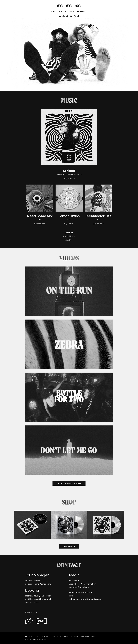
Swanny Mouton (87, 637)
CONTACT (80, 12)
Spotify (69, 240)
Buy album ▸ (69, 178)
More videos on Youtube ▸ (69, 483)
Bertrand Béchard (59, 637)
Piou (37, 637)
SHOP (71, 12)
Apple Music (69, 236)
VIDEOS (63, 12)
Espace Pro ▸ (31, 612)
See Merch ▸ (69, 546)
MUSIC (54, 12)
